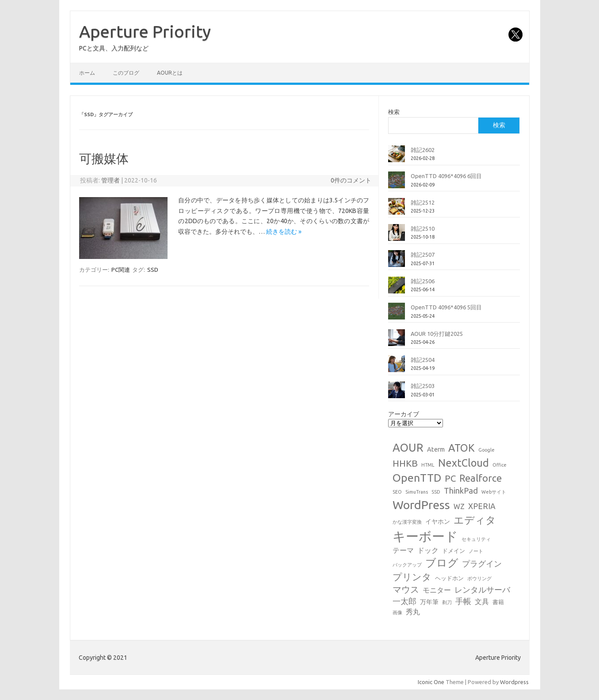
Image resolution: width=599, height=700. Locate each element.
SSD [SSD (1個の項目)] (436, 492)
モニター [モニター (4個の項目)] (437, 590)
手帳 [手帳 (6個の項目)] (463, 601)
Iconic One (431, 682)
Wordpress (514, 682)
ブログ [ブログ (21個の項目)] (442, 563)
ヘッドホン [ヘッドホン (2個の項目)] (449, 578)
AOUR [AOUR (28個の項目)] (408, 447)
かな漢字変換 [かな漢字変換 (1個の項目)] (407, 522)
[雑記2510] (397, 236)
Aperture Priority (145, 31)
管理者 (111, 180)
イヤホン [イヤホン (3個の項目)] (438, 521)
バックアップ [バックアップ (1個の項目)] (407, 565)
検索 (394, 112)
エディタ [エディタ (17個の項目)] (475, 520)
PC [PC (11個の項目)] (450, 478)
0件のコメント (351, 180)
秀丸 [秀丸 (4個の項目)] (413, 612)
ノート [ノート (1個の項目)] (476, 551)
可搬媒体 (104, 158)
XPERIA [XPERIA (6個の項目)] (482, 506)
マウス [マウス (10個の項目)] (406, 589)
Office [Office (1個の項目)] (500, 465)
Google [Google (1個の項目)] (486, 450)
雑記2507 (423, 255)
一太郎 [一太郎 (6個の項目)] (404, 601)
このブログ (126, 73)
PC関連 (121, 270)
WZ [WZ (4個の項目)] (459, 506)
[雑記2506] (397, 289)
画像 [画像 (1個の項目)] (397, 612)
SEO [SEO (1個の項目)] (397, 492)
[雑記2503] (397, 393)
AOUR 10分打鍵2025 (437, 334)
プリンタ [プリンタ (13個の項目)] (412, 577)
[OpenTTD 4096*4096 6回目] (397, 183)
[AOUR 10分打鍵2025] (397, 341)
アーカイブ (404, 414)
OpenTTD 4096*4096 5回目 (446, 307)
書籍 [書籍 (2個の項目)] (498, 602)
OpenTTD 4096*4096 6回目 (446, 176)
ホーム (87, 73)
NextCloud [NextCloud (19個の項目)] (464, 463)
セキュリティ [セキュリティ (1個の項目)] (476, 539)
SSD (153, 270)
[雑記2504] (397, 367)
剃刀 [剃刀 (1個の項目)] (447, 602)
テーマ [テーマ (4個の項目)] (403, 550)
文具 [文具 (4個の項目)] (482, 601)
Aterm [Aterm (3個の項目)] (436, 449)
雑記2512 (423, 202)
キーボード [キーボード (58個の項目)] (425, 536)
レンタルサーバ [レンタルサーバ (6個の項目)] (482, 590)
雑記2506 (423, 281)
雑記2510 (423, 228)
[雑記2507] (397, 262)
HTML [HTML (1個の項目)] (428, 465)
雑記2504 (423, 360)
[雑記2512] (397, 210)
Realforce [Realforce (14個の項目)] (481, 478)
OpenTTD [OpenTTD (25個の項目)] (417, 478)
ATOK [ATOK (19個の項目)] (462, 448)
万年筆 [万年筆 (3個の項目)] (429, 602)
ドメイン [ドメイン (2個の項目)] (454, 551)
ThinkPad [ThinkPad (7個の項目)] (461, 491)
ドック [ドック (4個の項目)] (428, 550)
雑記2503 (423, 386)
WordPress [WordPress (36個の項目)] (421, 505)
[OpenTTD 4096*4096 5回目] (397, 315)
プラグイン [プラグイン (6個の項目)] (482, 564)
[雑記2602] (397, 157)
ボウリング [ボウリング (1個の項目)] (479, 578)
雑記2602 (423, 150)
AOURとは (170, 73)
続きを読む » (284, 232)
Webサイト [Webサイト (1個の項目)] (494, 492)
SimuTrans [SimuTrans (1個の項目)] (417, 492)
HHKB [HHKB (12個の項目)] (405, 463)
